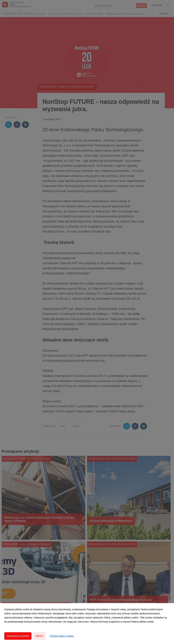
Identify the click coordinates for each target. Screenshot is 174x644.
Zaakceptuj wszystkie (18, 636)
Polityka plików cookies (62, 636)
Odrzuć (39, 636)
